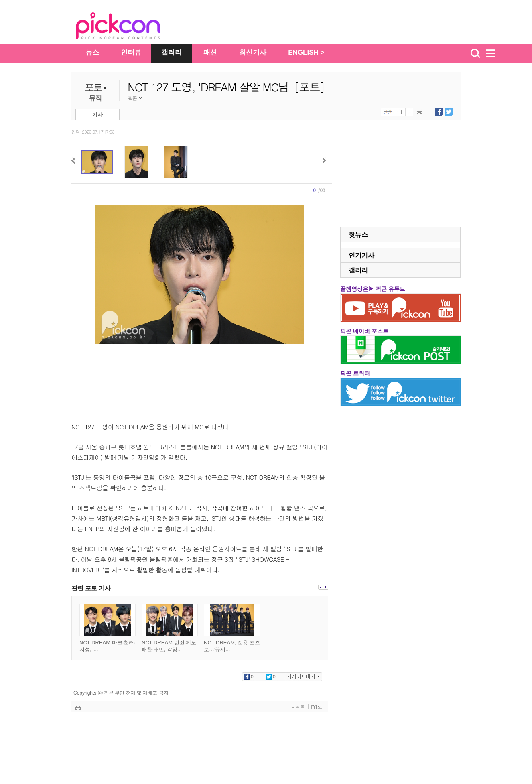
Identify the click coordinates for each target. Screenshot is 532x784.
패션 (210, 52)
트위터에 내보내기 (449, 112)
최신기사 (253, 52)
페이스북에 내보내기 (439, 112)
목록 (298, 707)
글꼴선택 (389, 112)
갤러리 (172, 52)
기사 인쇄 (419, 112)
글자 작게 (409, 112)
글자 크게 (402, 112)
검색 (475, 53)
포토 (93, 87)
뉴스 (92, 52)
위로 (316, 707)
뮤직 (95, 98)
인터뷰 (131, 52)
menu (494, 53)
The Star (130, 27)
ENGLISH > (306, 52)
